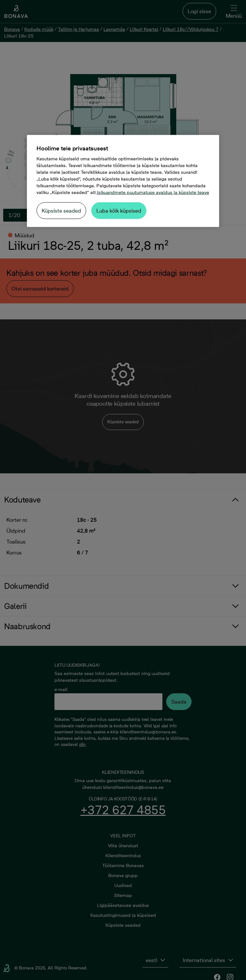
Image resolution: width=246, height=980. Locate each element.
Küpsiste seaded (61, 211)
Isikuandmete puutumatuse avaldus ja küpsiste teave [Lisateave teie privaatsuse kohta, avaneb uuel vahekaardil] (153, 192)
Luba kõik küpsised (119, 211)
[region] (123, 181)
